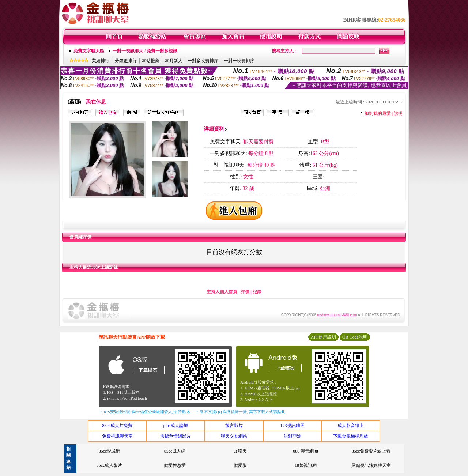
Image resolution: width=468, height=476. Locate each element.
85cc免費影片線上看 (371, 451)
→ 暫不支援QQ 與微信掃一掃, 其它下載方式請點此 (240, 412)
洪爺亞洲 (292, 436)
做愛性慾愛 (175, 465)
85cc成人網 (175, 451)
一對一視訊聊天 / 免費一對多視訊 (145, 51)
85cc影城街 (110, 451)
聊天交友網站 (234, 436)
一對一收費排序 (239, 61)
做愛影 (240, 465)
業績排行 (101, 61)
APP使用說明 (323, 337)
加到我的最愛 (378, 113)
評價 (245, 292)
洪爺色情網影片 (175, 436)
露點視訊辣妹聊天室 (371, 465)
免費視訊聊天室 (117, 436)
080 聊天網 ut (305, 451)
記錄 (257, 292)
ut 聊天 (240, 451)
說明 (398, 113)
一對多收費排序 (203, 61)
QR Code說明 (355, 337)
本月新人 (174, 61)
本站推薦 (151, 61)
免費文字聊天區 (89, 51)
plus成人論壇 (175, 426)
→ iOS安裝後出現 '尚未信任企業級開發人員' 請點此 (144, 412)
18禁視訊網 (306, 465)
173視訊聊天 (292, 426)
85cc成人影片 (110, 465)
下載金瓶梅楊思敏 (351, 436)
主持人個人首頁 (222, 292)
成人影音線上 (351, 426)
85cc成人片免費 (117, 426)
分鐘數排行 (126, 61)
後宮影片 (234, 426)
